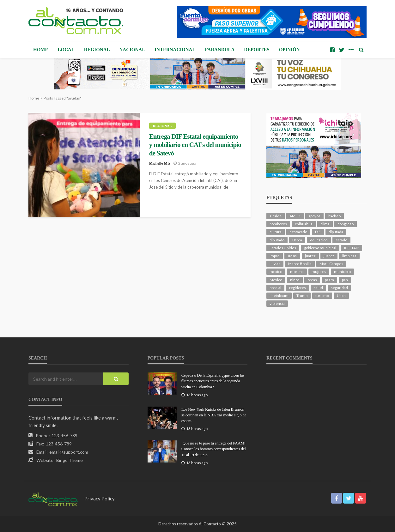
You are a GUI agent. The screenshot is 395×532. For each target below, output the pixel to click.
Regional (97, 50)
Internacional (175, 50)
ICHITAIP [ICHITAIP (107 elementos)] (352, 248)
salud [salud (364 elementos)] (318, 288)
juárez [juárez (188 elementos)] (329, 256)
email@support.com (69, 452)
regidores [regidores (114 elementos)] (298, 288)
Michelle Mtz (160, 163)
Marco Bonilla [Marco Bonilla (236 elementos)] (300, 264)
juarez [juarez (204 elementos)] (310, 256)
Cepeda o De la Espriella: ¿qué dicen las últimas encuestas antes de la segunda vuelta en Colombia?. (213, 381)
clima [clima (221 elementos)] (325, 224)
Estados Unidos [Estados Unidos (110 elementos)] (283, 248)
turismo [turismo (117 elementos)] (322, 296)
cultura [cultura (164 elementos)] (276, 232)
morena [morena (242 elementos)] (297, 272)
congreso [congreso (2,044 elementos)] (346, 224)
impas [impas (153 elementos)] (275, 256)
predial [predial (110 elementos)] (275, 288)
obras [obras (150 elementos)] (312, 280)
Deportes (257, 50)
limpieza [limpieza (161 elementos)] (349, 256)
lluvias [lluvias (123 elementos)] (275, 264)
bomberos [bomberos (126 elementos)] (278, 224)
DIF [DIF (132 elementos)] (318, 232)
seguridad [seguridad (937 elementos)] (339, 288)
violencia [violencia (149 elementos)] (277, 303)
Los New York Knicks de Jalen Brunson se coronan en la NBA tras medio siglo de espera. (214, 415)
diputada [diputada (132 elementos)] (336, 232)
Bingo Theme (70, 460)
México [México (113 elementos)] (276, 280)
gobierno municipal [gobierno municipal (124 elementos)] (320, 248)
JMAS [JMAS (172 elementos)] (292, 256)
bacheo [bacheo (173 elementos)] (334, 216)
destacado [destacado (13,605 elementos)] (298, 232)
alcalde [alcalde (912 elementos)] (276, 216)
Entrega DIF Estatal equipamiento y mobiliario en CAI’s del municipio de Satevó (195, 145)
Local (66, 50)
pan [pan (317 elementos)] (345, 280)
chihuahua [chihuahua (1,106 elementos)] (304, 224)
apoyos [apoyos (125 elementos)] (314, 216)
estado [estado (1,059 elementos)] (341, 240)
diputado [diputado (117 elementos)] (277, 240)
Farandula (220, 50)
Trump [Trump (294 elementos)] (302, 296)
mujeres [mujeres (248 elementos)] (319, 272)
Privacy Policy (100, 499)
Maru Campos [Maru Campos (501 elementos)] (331, 264)
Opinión (289, 50)
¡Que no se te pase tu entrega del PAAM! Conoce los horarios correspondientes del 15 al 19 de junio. (214, 449)
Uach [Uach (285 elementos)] (341, 296)
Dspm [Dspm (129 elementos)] (297, 240)
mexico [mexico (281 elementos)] (276, 272)
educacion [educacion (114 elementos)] (319, 240)
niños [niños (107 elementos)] (295, 280)
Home (41, 50)
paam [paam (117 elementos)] (329, 280)
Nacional (132, 50)
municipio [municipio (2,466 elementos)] (342, 272)
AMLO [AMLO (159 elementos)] (295, 216)
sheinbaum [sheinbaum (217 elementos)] (279, 296)
